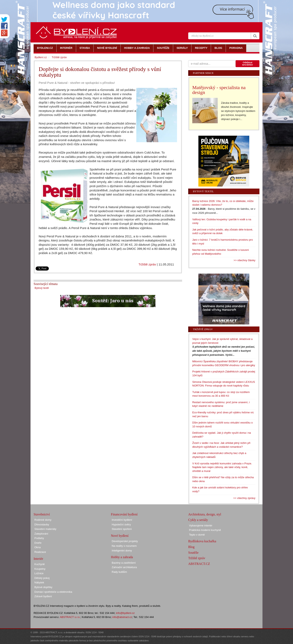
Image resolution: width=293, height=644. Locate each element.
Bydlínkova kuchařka (202, 541)
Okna (38, 547)
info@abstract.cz (122, 617)
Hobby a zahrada (122, 557)
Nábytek (39, 582)
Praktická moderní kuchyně (205, 530)
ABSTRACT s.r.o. (70, 617)
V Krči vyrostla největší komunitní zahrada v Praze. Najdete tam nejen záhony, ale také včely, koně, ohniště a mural (222, 467)
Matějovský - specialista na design (219, 90)
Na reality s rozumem (124, 546)
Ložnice (39, 573)
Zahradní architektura (124, 567)
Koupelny (40, 569)
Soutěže (193, 553)
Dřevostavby (42, 524)
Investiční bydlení (122, 520)
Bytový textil (42, 288)
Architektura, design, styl (205, 514)
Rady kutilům (119, 572)
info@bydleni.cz (125, 613)
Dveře (38, 543)
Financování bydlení (124, 514)
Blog (191, 547)
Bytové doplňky (43, 587)
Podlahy (39, 538)
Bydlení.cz (41, 57)
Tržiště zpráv (147, 264)
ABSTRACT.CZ (199, 564)
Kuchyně (40, 564)
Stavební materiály (45, 529)
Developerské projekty (125, 541)
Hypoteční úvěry (121, 524)
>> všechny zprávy (244, 498)
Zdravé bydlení (43, 596)
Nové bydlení (120, 536)
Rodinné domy (43, 520)
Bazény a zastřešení (124, 563)
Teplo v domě (197, 535)
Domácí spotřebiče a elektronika (53, 592)
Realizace (40, 552)
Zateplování (41, 534)
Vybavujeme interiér (201, 526)
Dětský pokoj (42, 578)
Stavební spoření (122, 529)
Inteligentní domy (122, 551)
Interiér (38, 559)
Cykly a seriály (198, 520)
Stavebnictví (42, 514)
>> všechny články (244, 260)
